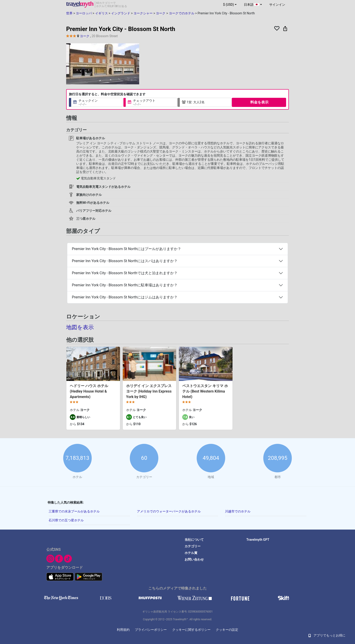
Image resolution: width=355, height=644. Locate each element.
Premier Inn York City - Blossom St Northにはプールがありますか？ (127, 249)
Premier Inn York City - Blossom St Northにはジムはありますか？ (125, 297)
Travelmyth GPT (258, 540)
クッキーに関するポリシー (191, 630)
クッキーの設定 (227, 630)
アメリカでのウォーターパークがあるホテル (169, 511)
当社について (194, 540)
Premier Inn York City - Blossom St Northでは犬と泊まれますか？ (125, 273)
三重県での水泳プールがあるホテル (74, 511)
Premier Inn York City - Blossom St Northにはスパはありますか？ (125, 261)
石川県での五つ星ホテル (66, 520)
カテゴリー (193, 546)
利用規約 (123, 630)
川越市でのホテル (238, 511)
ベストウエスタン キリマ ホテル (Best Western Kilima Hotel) (205, 391)
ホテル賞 (191, 553)
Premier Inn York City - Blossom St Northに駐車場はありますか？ (125, 285)
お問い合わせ (194, 559)
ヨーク (85, 36)
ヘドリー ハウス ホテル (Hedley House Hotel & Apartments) (89, 391)
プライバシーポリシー (151, 630)
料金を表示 (259, 102)
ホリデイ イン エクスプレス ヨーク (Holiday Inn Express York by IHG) (149, 391)
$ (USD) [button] (229, 5)
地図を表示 (80, 327)
